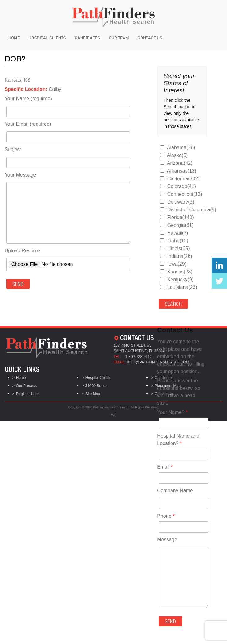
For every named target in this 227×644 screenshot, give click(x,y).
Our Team (119, 38)
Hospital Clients (47, 38)
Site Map (93, 394)
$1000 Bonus (96, 386)
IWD (113, 415)
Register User (27, 394)
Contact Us (150, 38)
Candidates (87, 38)
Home (14, 38)
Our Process (26, 386)
